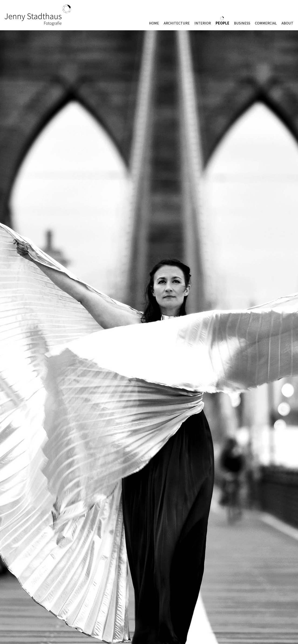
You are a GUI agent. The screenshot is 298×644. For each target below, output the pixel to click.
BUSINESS (242, 23)
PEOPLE (222, 23)
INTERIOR (203, 23)
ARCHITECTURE (177, 23)
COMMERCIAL (266, 23)
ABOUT (287, 23)
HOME (154, 23)
